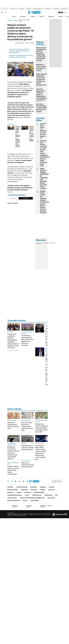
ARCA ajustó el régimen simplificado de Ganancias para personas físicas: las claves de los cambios (44, 179)
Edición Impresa (39, 492)
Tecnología (48, 495)
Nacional (11, 492)
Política (42, 16)
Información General (15, 495)
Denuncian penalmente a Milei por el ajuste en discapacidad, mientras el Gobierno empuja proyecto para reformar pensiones (19, 137)
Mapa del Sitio (12, 498)
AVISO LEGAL (51, 498)
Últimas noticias (22, 487)
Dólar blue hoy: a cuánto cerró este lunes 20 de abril (27, 448)
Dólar (14, 16)
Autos (27, 495)
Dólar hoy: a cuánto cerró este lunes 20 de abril (27, 465)
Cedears (53, 243)
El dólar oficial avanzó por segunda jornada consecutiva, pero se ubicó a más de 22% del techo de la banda (45, 202)
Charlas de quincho (38, 9)
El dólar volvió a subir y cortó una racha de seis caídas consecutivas (13, 470)
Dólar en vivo (13, 9)
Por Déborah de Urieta (13, 350)
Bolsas (42, 243)
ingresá (66, 12)
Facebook (12, 481)
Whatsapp (28, 481)
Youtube (23, 481)
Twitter (8, 481)
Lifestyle (51, 490)
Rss (56, 495)
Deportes (28, 492)
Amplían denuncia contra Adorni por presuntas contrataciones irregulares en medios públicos (34, 134)
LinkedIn (19, 481)
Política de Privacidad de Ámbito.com (32, 498)
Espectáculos (37, 495)
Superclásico (64, 9)
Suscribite (26, 198)
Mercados (24, 490)
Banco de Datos (13, 490)
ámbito (9, 20)
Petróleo (29, 9)
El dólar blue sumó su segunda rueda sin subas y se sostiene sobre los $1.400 (41, 428)
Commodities (47, 243)
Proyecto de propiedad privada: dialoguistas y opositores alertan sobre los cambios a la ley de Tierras (13, 341)
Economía (23, 16)
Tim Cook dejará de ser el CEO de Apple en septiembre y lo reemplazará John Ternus (41, 94)
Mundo (19, 492)
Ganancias (21, 9)
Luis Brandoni (48, 9)
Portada (10, 487)
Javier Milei (56, 9)
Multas (25, 501)
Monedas (38, 243)
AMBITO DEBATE (46, 506)
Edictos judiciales (14, 501)
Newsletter (66, 16)
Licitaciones (35, 501)
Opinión (60, 16)
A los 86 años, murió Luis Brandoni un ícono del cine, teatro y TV (43, 131)
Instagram (15, 481)
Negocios (51, 16)
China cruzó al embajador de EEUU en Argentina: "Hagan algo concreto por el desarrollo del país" (19, 51)
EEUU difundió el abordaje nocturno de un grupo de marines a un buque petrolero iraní (41, 79)
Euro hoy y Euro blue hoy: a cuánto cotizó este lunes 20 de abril (42, 108)
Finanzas (33, 16)
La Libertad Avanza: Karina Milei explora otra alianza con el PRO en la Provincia (27, 340)
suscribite (61, 12)
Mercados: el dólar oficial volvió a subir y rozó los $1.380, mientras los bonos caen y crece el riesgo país (41, 452)
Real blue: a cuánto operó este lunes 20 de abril (41, 67)
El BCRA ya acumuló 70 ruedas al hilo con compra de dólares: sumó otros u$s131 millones (13, 453)
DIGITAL (15, 506)
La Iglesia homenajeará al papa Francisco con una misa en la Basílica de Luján (21, 56)
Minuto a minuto (40, 443)
